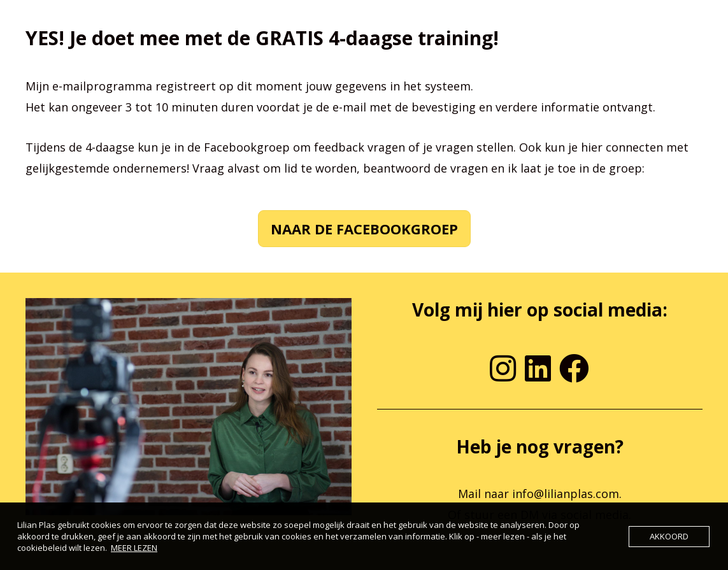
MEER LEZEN (134, 548)
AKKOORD (669, 536)
